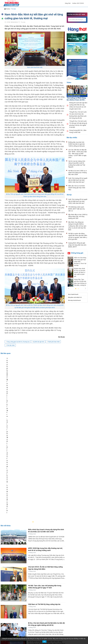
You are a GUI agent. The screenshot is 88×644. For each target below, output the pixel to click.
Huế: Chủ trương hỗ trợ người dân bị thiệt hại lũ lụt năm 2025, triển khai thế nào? (78, 180)
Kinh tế (15, 608)
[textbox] (77, 20)
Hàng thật (68, 3)
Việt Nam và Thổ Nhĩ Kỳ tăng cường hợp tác (44, 492)
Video (69, 82)
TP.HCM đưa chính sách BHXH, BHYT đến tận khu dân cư (77, 209)
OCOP (61, 608)
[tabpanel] (34, 383)
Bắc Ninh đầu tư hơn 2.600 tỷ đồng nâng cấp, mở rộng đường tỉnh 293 (78, 216)
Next (85, 288)
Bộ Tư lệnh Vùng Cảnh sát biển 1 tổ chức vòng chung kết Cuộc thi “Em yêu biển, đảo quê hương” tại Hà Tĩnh (47, 532)
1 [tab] (76, 289)
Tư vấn (67, 608)
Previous (69, 288)
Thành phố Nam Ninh (54, 342)
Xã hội (69, 195)
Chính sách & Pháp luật (50, 608)
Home (7, 9)
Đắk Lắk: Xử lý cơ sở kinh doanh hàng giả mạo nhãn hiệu (77, 188)
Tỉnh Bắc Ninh (11, 345)
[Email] (11, 623)
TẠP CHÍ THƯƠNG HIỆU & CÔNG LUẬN (43, 636)
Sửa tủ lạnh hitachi (73, 294)
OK (44, 642)
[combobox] (77, 20)
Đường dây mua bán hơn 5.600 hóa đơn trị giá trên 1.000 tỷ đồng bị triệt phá (77, 144)
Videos (79, 608)
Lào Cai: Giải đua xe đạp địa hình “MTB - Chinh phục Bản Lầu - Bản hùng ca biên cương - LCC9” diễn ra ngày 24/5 (78, 154)
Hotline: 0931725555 (78, 3)
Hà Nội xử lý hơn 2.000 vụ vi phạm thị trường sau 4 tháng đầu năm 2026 (78, 173)
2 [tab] (78, 289)
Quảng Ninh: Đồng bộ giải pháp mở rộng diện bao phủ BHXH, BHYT (77, 245)
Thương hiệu (24, 608)
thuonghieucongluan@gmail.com (37, 620)
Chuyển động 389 (35, 608)
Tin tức (13, 9)
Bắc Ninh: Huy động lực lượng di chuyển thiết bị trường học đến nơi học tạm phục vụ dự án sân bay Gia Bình (77, 226)
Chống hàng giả (77, 253)
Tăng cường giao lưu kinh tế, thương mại (18, 342)
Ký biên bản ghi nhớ (39, 342)
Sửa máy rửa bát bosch (74, 300)
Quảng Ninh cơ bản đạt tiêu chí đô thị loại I (44, 548)
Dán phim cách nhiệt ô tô (75, 297)
